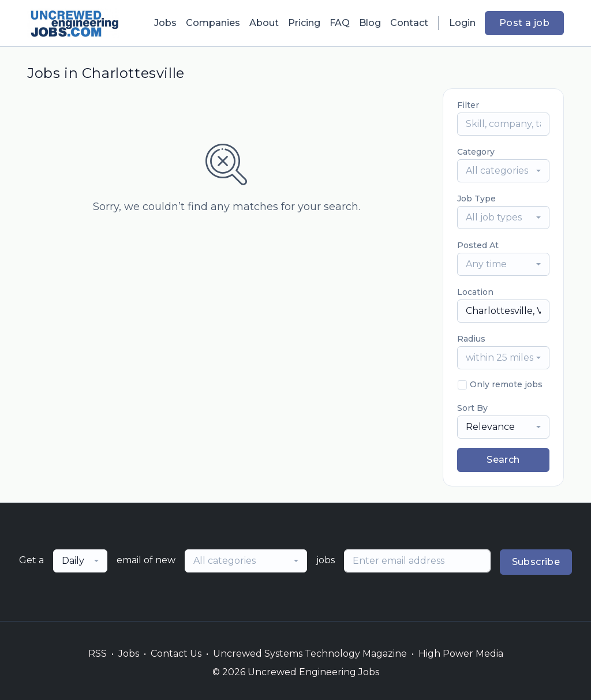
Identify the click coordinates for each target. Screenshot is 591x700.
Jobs (165, 23)
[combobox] (503, 171)
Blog (370, 23)
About (264, 23)
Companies (213, 23)
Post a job (524, 23)
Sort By (472, 408)
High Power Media (461, 654)
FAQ (340, 23)
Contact (409, 23)
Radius (471, 339)
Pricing (304, 23)
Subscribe (536, 562)
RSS (98, 654)
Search (503, 460)
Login (462, 23)
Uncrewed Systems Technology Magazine (310, 654)
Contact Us (176, 654)
